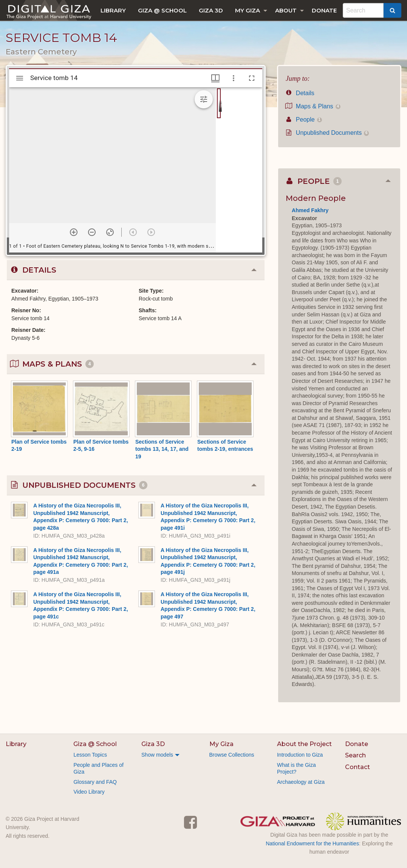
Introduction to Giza (300, 755)
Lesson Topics (90, 755)
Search (355, 755)
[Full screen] (252, 78)
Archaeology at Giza (301, 782)
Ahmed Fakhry (310, 210)
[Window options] (234, 78)
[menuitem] (113, 10)
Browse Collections (232, 755)
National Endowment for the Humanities (312, 843)
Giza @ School (162, 10)
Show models (157, 755)
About (286, 10)
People (304, 119)
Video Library (89, 792)
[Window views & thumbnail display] (215, 78)
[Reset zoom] (110, 232)
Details (300, 93)
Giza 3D (211, 10)
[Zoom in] (74, 232)
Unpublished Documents (327, 133)
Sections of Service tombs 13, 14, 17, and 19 (162, 449)
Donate (324, 10)
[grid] (239, 170)
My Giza (248, 10)
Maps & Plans (313, 106)
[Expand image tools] (204, 99)
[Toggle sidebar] (20, 78)
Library (113, 10)
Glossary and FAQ (95, 782)
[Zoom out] (92, 232)
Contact (357, 767)
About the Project (304, 744)
